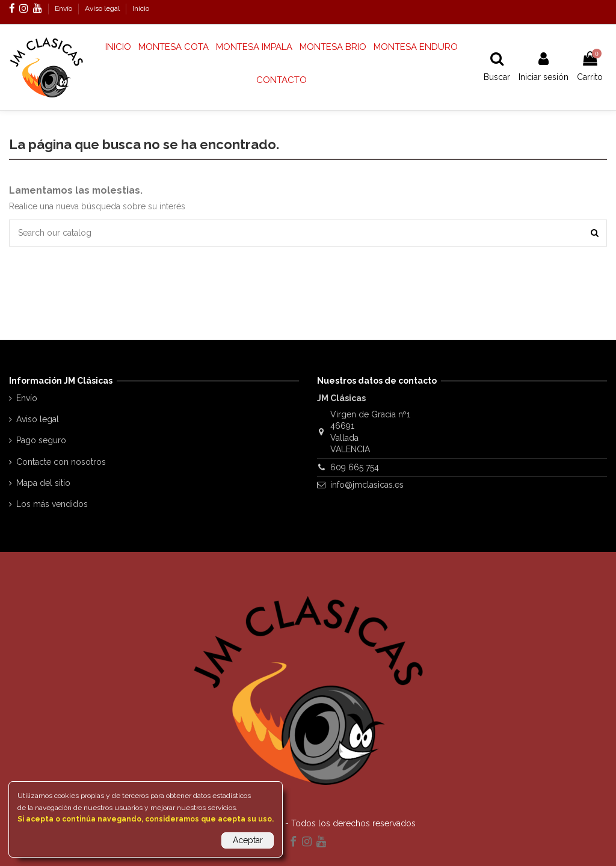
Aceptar (248, 840)
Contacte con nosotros (61, 462)
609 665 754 (355, 467)
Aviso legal (103, 8)
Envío (64, 8)
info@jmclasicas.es (367, 485)
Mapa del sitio (43, 483)
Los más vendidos (52, 504)
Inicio (141, 8)
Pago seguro (41, 440)
